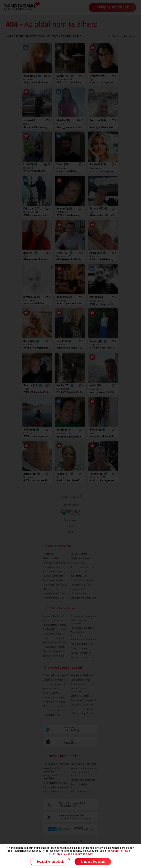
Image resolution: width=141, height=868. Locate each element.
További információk (119, 851)
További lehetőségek (50, 862)
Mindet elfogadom (93, 862)
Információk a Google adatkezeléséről (71, 854)
